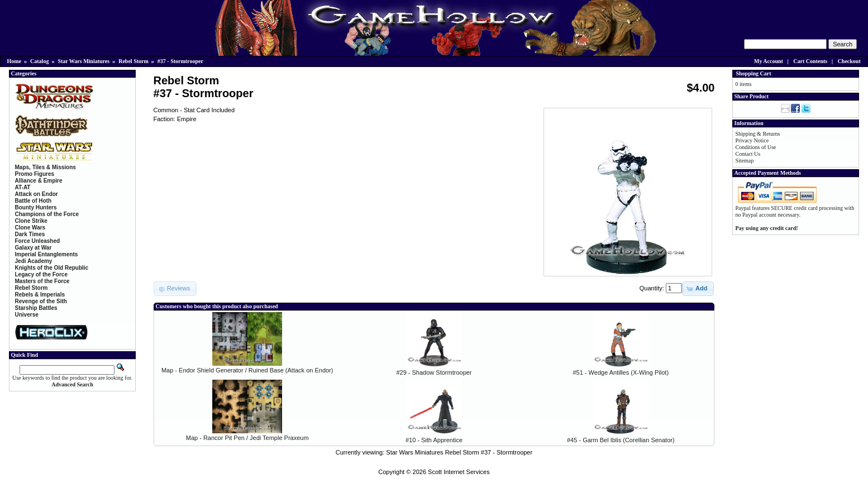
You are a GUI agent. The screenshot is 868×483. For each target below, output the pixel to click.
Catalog (39, 61)
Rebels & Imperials (40, 295)
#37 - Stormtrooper (180, 61)
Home (15, 61)
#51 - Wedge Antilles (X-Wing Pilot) (621, 372)
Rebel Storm (133, 61)
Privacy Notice (752, 140)
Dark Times (30, 234)
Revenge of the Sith (41, 301)
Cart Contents (810, 61)
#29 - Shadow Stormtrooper (434, 372)
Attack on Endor (37, 194)
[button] (698, 289)
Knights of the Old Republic (52, 268)
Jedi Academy (34, 261)
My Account (769, 61)
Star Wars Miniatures (84, 61)
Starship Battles (36, 308)
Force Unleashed (38, 241)
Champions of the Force (47, 214)
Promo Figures (35, 174)
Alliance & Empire (39, 181)
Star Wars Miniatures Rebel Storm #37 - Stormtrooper (459, 452)
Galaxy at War (34, 248)
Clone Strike (31, 221)
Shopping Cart (754, 73)
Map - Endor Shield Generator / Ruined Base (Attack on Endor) (247, 370)
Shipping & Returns (758, 134)
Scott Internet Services (459, 472)
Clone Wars (30, 228)
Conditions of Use (756, 147)
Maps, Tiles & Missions (46, 167)
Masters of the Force (42, 281)
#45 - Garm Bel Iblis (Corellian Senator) (621, 440)
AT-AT (23, 187)
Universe (27, 315)
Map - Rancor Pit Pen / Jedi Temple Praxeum (247, 438)
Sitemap (745, 161)
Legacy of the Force (41, 274)
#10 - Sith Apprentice (434, 440)
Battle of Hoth (34, 201)
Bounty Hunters (36, 207)
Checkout (849, 61)
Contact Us (748, 154)
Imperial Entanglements (47, 254)
